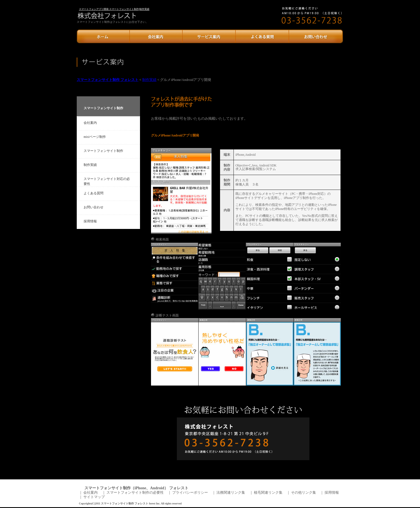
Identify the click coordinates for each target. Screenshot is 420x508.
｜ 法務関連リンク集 (229, 492)
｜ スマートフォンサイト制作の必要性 (133, 492)
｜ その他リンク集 (301, 492)
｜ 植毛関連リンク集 (266, 492)
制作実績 (149, 80)
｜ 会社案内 (88, 492)
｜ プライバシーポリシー (188, 492)
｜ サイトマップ (92, 497)
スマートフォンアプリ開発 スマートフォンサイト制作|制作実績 (114, 9)
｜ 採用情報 (330, 492)
